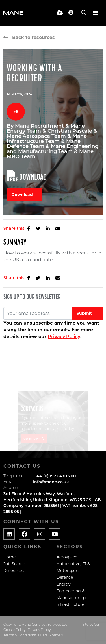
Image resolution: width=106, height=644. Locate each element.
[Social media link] (9, 534)
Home (9, 557)
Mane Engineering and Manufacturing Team (53, 149)
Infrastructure (70, 604)
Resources (14, 571)
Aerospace (67, 557)
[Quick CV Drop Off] (60, 13)
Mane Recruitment (40, 126)
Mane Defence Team (44, 144)
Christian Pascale (71, 131)
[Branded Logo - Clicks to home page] (13, 13)
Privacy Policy (64, 337)
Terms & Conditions (20, 636)
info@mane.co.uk (51, 482)
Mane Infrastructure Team (47, 139)
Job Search (14, 564)
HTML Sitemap (51, 636)
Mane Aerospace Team (37, 136)
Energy (64, 584)
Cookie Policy (14, 630)
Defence (65, 577)
